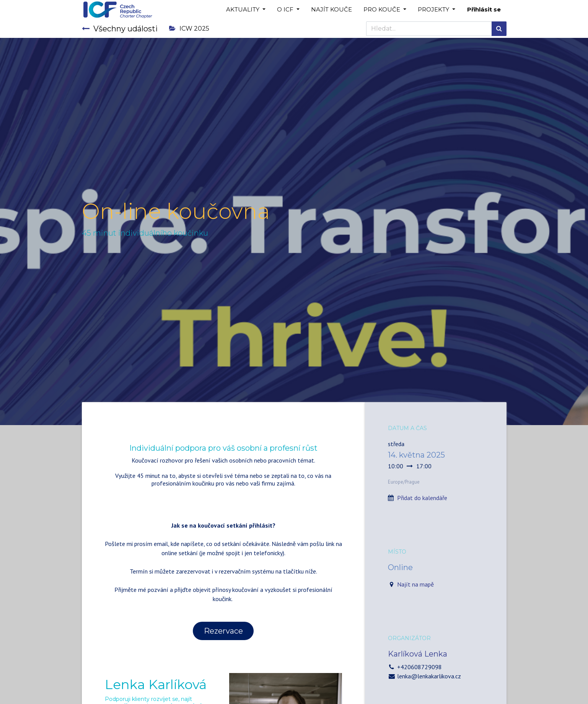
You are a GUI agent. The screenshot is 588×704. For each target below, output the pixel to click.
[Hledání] (499, 29)
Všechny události (120, 29)
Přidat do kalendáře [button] (422, 498)
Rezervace (223, 631)
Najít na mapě (415, 584)
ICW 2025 (189, 29)
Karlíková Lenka (418, 654)
